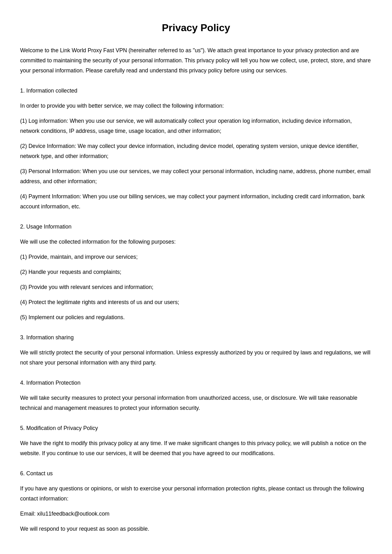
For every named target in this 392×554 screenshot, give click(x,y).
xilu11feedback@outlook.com (73, 514)
